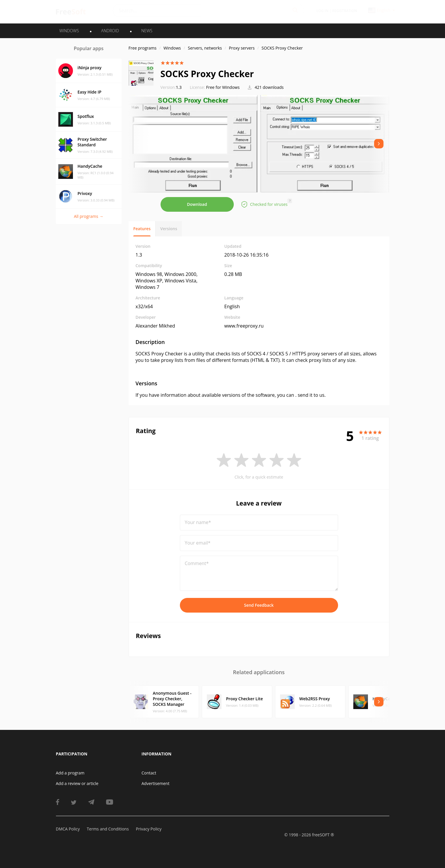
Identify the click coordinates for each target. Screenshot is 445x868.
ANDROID (110, 31)
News (147, 31)
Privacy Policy (149, 829)
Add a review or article (77, 783)
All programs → (89, 216)
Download (197, 204)
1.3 (171, 87)
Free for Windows (223, 87)
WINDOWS (69, 31)
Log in (322, 11)
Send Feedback (259, 605)
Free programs (143, 48)
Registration (345, 11)
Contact (149, 773)
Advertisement (155, 783)
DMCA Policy (68, 829)
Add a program (70, 773)
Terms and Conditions (108, 829)
